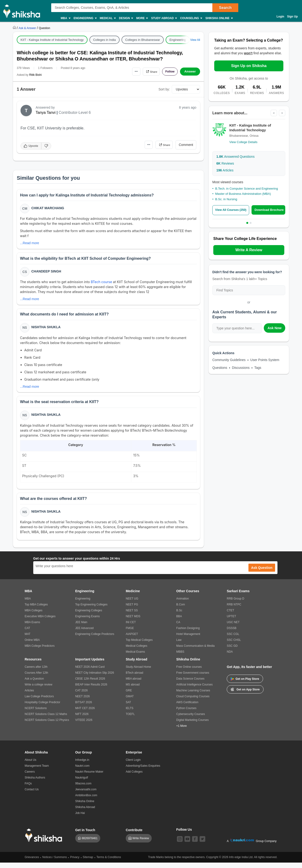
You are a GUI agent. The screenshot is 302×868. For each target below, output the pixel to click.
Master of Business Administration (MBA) (243, 194)
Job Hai (80, 818)
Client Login (133, 765)
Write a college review (39, 690)
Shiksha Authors (35, 783)
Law (179, 645)
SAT (128, 708)
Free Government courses (193, 678)
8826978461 (90, 844)
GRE (129, 696)
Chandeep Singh (47, 273)
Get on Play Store (245, 684)
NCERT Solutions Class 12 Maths (46, 719)
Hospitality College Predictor (43, 708)
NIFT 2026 (82, 719)
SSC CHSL (234, 645)
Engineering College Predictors (95, 639)
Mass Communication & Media (195, 651)
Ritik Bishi (36, 75)
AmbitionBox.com (86, 801)
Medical (108, 18)
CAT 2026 (82, 696)
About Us (31, 765)
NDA (230, 657)
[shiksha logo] (45, 841)
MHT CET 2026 (85, 714)
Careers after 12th (36, 672)
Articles (225, 170)
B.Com (181, 610)
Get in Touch (85, 835)
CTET (230, 616)
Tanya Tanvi (46, 113)
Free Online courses (189, 672)
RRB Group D (235, 604)
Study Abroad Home (138, 672)
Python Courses (186, 714)
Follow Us (184, 835)
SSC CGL (233, 639)
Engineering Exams (88, 622)
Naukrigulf (82, 783)
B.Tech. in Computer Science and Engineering (247, 189)
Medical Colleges (136, 651)
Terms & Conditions (109, 863)
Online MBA (32, 645)
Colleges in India (105, 40)
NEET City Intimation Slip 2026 (95, 678)
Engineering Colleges (89, 616)
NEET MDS (133, 622)
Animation (182, 604)
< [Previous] (273, 113)
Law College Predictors (39, 702)
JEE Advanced (84, 634)
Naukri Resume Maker (89, 777)
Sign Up (292, 17)
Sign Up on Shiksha (249, 66)
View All (195, 40)
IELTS (130, 714)
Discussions (241, 368)
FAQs (28, 789)
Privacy (75, 863)
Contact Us (32, 795)
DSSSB (232, 634)
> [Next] (282, 113)
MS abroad (133, 690)
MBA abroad (134, 684)
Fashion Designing (188, 634)
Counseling (191, 18)
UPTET (231, 622)
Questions (220, 368)
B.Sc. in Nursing (226, 199)
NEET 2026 (83, 702)
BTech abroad (134, 678)
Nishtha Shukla (46, 330)
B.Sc (179, 616)
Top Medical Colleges (139, 645)
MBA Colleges (34, 616)
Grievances (32, 863)
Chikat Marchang (48, 208)
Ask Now (275, 328)
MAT (28, 639)
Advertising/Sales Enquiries (143, 771)
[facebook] (195, 844)
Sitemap (88, 863)
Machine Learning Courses (193, 696)
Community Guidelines (229, 360)
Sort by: (164, 89)
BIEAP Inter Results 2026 (91, 690)
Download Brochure (270, 210)
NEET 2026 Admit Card (90, 672)
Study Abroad (164, 18)
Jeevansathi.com (86, 795)
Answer (190, 72)
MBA (65, 18)
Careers (30, 777)
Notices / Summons (55, 863)
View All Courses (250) (232, 210)
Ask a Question (34, 684)
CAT (27, 634)
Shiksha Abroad (85, 813)
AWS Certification (187, 708)
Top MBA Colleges (36, 610)
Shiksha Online (219, 18)
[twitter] (202, 844)
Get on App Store (245, 694)
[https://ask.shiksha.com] (28, 28)
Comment (186, 145)
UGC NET (233, 628)
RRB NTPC (234, 610)
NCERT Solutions (36, 714)
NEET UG (132, 604)
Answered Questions (235, 157)
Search (225, 8)
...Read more (30, 244)
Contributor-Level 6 (75, 113)
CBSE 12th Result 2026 (90, 684)
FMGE (130, 634)
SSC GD (232, 651)
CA (178, 628)
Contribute (134, 835)
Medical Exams (135, 657)
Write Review (141, 844)
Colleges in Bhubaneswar (143, 40)
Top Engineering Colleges (91, 610)
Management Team (37, 771)
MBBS (180, 657)
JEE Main (81, 628)
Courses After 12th (36, 678)
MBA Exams (32, 628)
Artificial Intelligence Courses (194, 690)
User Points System (265, 360)
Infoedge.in (82, 765)
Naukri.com (82, 771)
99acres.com (83, 789)
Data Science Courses (190, 684)
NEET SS (132, 616)
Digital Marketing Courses (192, 725)
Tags (258, 368)
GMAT (130, 702)
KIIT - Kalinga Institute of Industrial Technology (52, 40)
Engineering (85, 18)
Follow (168, 72)
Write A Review (249, 250)
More (142, 18)
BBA (179, 622)
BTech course (102, 283)
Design (126, 18)
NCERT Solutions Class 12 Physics (47, 725)
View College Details (243, 142)
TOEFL (130, 719)
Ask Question (262, 573)
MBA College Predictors (40, 651)
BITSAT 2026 (84, 708)
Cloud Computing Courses (193, 702)
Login (280, 17)
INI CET (131, 628)
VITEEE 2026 (84, 725)
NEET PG (132, 610)
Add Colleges (134, 777)
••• (130, 71)
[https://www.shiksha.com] (15, 28)
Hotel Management (188, 639)
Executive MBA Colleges (40, 622)
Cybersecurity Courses (191, 719)
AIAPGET (132, 639)
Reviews (225, 164)
